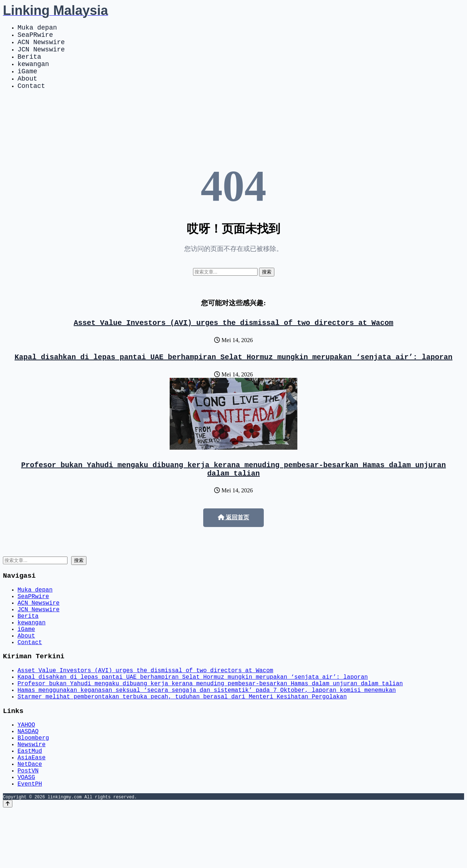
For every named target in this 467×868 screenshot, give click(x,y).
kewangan (33, 72)
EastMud (30, 801)
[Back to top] (8, 861)
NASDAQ (28, 777)
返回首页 (233, 536)
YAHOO (26, 769)
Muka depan (37, 28)
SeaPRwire (35, 37)
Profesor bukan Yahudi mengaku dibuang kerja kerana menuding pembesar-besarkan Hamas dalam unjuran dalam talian (233, 487)
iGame (27, 81)
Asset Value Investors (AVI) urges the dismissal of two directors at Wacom (233, 337)
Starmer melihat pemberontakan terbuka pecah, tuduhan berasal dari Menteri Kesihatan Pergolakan (182, 738)
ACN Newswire (41, 46)
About (27, 90)
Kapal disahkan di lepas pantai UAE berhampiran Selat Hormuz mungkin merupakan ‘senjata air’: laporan (233, 373)
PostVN (28, 825)
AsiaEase (32, 809)
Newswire (32, 793)
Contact (31, 98)
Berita (29, 63)
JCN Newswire (41, 55)
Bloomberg (33, 785)
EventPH (30, 841)
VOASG (26, 833)
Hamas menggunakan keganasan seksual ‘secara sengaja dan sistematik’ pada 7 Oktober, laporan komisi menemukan (207, 730)
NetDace (30, 817)
